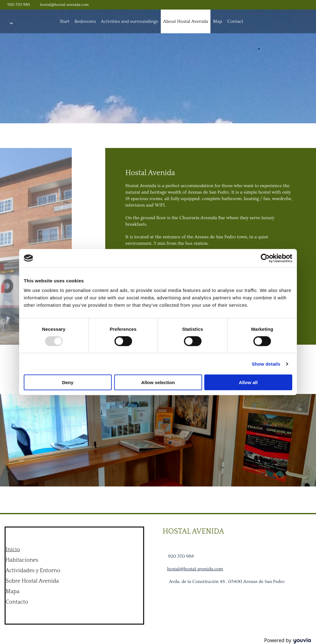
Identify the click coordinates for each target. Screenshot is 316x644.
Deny (68, 382)
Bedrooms (85, 21)
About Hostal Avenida (186, 21)
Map (218, 21)
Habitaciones (22, 560)
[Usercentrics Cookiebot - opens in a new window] (265, 258)
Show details (266, 364)
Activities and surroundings (130, 21)
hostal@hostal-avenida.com (64, 5)
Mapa (12, 592)
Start (65, 21)
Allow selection (158, 382)
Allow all (248, 382)
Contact (235, 21)
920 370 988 (19, 5)
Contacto (17, 602)
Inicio (13, 550)
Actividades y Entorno (33, 571)
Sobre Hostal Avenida (32, 581)
